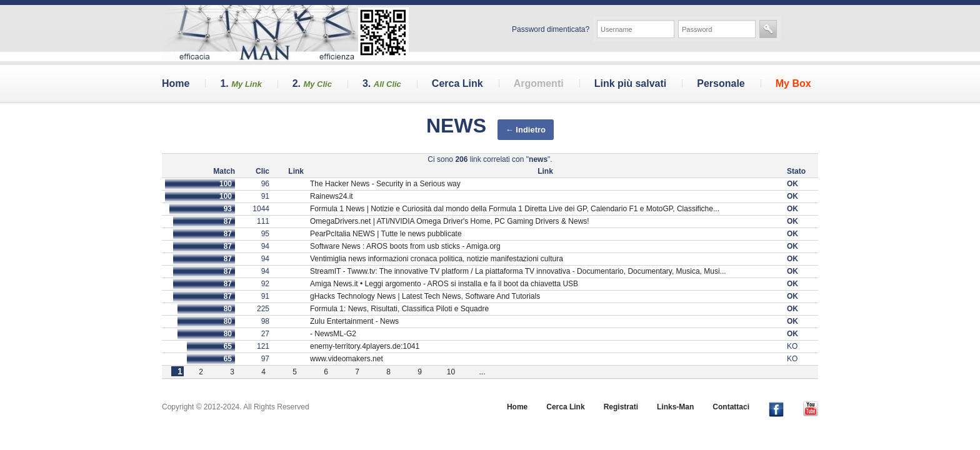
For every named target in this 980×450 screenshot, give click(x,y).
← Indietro (526, 130)
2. (312, 83)
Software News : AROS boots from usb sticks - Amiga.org (405, 246)
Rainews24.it (332, 196)
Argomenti (539, 83)
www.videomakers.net (347, 359)
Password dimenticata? (551, 29)
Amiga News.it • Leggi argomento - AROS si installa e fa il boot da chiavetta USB (444, 284)
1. (241, 83)
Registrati (621, 407)
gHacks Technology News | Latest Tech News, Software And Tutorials (425, 296)
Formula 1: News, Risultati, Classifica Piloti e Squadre (399, 309)
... (482, 372)
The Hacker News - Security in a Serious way (385, 184)
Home (176, 83)
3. (382, 83)
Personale (721, 83)
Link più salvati (631, 83)
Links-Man (675, 407)
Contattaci (731, 407)
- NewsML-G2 (333, 334)
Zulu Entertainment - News (354, 321)
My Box (793, 83)
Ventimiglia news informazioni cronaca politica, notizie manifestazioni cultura (437, 259)
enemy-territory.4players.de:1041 (365, 346)
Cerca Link (457, 83)
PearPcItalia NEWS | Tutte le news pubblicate (386, 234)
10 (451, 372)
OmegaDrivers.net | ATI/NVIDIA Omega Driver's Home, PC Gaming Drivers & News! (450, 221)
